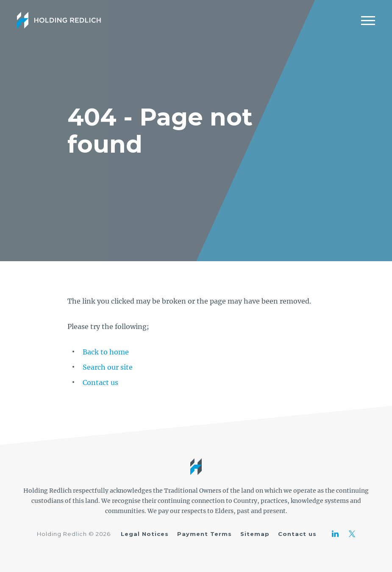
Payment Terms (204, 534)
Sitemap (255, 534)
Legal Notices (145, 534)
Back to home (106, 352)
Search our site (108, 367)
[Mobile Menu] (368, 20)
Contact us (100, 382)
